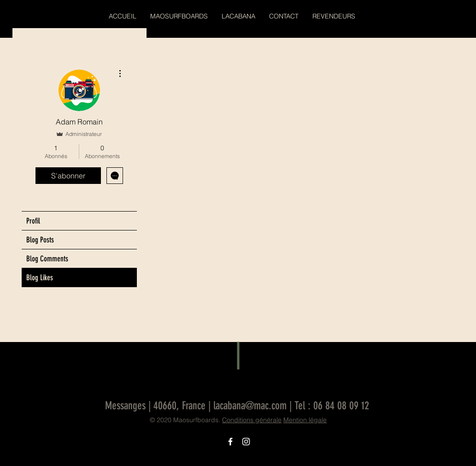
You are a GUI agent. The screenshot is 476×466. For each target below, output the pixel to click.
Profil (33, 221)
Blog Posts (40, 240)
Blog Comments (47, 259)
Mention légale (305, 420)
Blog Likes (40, 277)
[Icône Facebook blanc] (230, 442)
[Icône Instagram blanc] (246, 442)
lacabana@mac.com (250, 406)
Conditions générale (252, 420)
